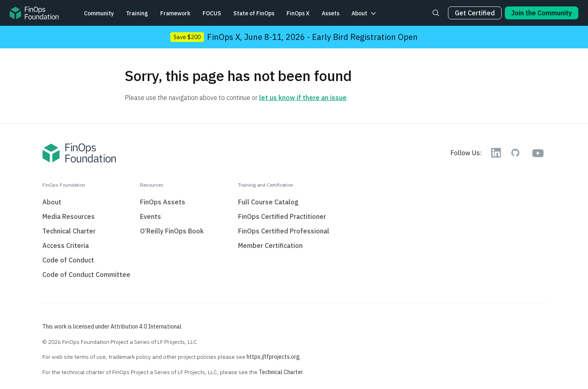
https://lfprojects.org (273, 357)
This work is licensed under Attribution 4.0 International (112, 327)
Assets (331, 13)
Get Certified (475, 13)
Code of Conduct (68, 260)
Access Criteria (66, 245)
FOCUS (212, 13)
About (359, 13)
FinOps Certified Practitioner (282, 216)
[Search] (436, 13)
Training (137, 13)
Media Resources (69, 216)
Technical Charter (69, 231)
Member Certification (270, 245)
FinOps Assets (163, 202)
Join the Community (542, 13)
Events (151, 216)
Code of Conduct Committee (86, 275)
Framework (175, 13)
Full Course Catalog (268, 202)
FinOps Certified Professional (284, 231)
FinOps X (298, 13)
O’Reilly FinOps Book (172, 231)
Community (99, 13)
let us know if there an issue (303, 98)
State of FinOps (254, 13)
